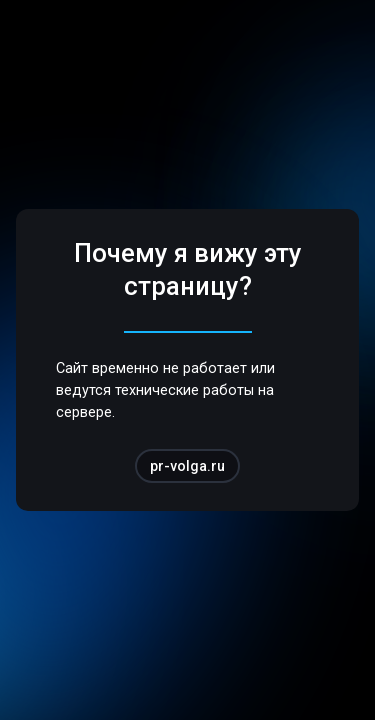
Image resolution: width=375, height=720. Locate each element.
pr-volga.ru (187, 466)
